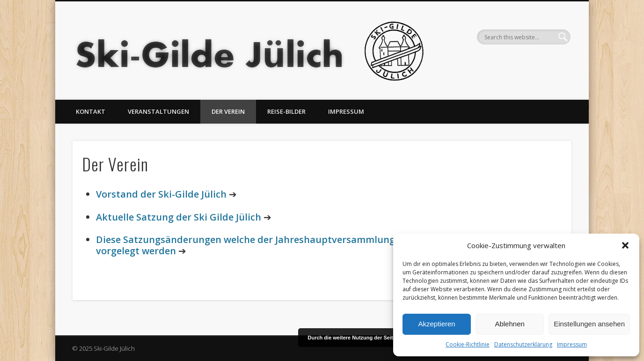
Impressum (572, 344)
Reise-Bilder (286, 111)
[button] (625, 245)
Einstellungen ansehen (589, 324)
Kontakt (91, 111)
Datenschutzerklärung (523, 344)
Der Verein (228, 111)
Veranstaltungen (158, 111)
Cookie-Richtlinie (468, 344)
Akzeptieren (436, 324)
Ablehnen (509, 324)
